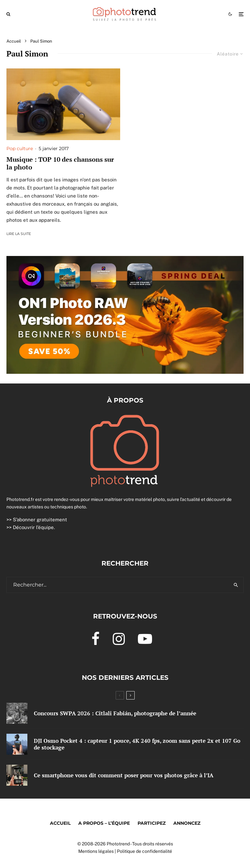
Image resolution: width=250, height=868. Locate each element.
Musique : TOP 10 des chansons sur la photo (60, 163)
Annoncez (187, 823)
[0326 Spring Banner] (125, 260)
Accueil (60, 823)
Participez (152, 823)
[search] (236, 585)
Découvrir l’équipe (33, 527)
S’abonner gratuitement (40, 520)
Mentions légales (96, 851)
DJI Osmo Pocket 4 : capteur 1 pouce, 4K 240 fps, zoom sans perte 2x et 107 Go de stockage (137, 744)
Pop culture (20, 148)
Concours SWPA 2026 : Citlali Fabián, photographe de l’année (115, 713)
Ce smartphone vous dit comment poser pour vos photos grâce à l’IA (124, 775)
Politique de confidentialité (144, 851)
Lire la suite (19, 234)
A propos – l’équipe (104, 823)
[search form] (118, 585)
